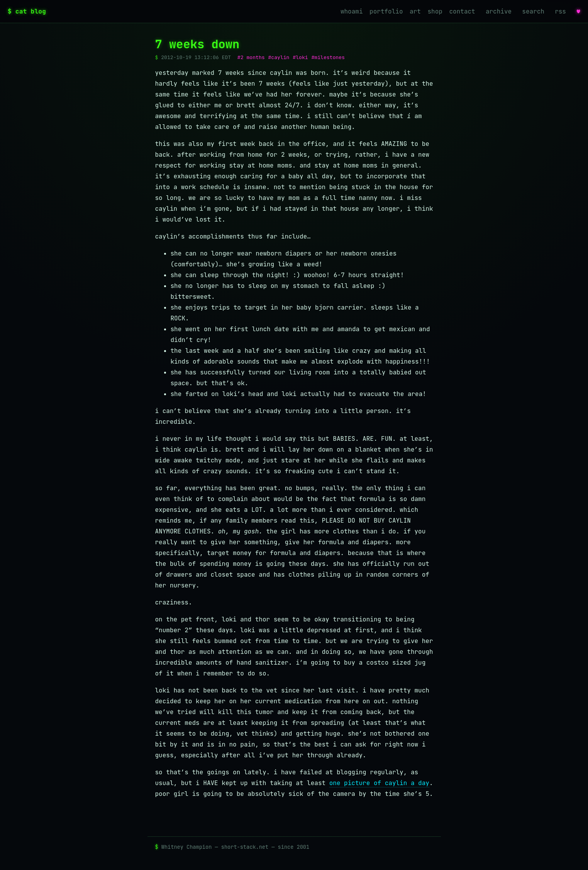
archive (499, 11)
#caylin (279, 57)
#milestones (328, 57)
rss (560, 11)
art (415, 11)
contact (462, 11)
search (533, 11)
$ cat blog (27, 11)
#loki (300, 57)
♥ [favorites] (578, 11)
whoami (352, 11)
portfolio (386, 11)
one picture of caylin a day (379, 783)
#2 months (251, 57)
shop (435, 11)
